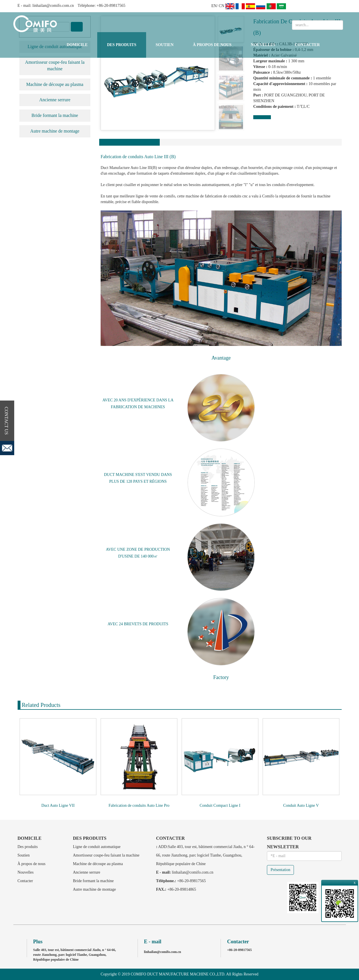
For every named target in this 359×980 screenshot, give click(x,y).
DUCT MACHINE (119, 475)
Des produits (122, 45)
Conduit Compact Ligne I (220, 805)
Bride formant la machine (55, 115)
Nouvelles (263, 45)
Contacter (307, 45)
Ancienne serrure (55, 100)
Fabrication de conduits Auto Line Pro (139, 805)
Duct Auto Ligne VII (58, 805)
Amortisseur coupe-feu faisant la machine (55, 65)
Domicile (77, 45)
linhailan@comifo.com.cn (53, 6)
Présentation (280, 870)
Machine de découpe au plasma (55, 84)
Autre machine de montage (55, 131)
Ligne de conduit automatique (97, 847)
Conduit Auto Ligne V (301, 805)
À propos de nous (212, 45)
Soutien (165, 45)
